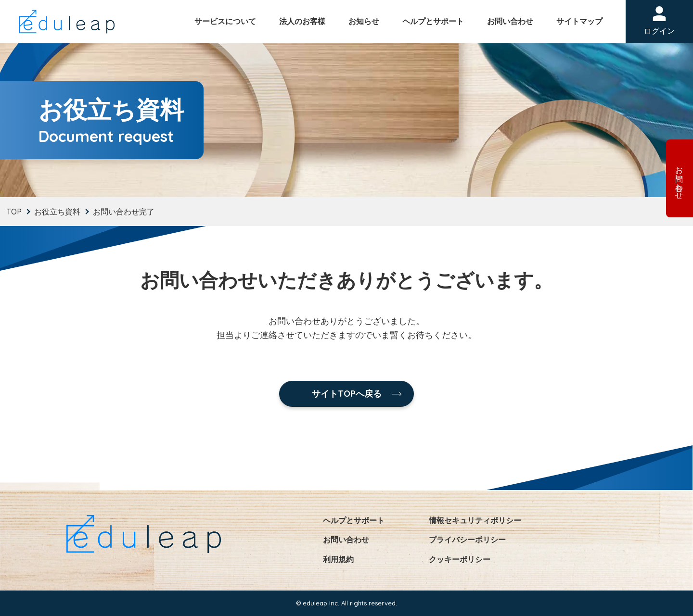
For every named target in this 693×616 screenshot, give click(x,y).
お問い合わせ (510, 21)
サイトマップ (579, 21)
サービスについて (225, 21)
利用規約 (338, 559)
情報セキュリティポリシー (475, 520)
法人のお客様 (302, 21)
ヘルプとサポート (433, 21)
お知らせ (364, 21)
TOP (14, 212)
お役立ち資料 (57, 212)
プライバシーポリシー (467, 540)
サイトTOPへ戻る (347, 394)
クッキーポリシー (460, 559)
